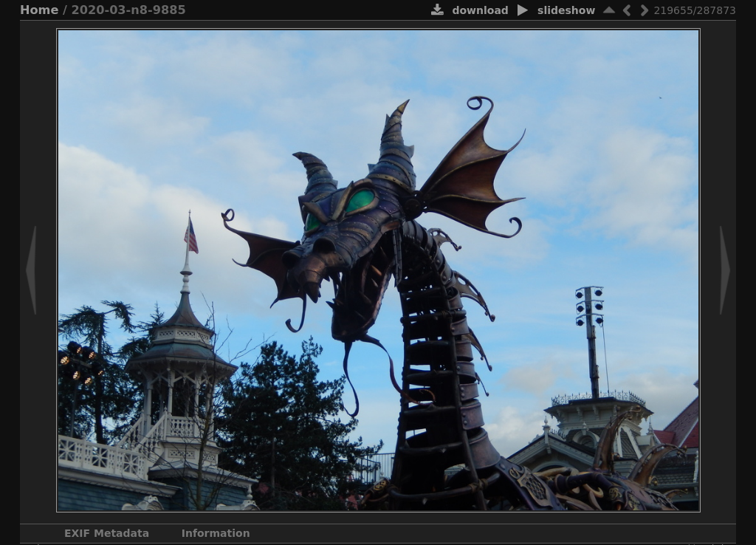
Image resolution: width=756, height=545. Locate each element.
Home (39, 10)
